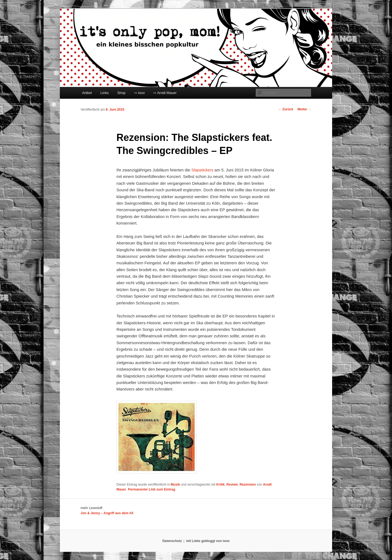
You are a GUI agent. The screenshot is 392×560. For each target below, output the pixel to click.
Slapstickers (202, 170)
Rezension (248, 485)
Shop (121, 93)
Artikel (87, 93)
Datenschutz (172, 541)
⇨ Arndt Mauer (165, 93)
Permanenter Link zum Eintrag (151, 489)
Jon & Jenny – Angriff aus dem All (107, 513)
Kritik (220, 485)
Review (232, 485)
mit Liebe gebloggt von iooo (208, 541)
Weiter (304, 109)
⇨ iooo (140, 93)
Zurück (286, 109)
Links (105, 93)
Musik (175, 485)
